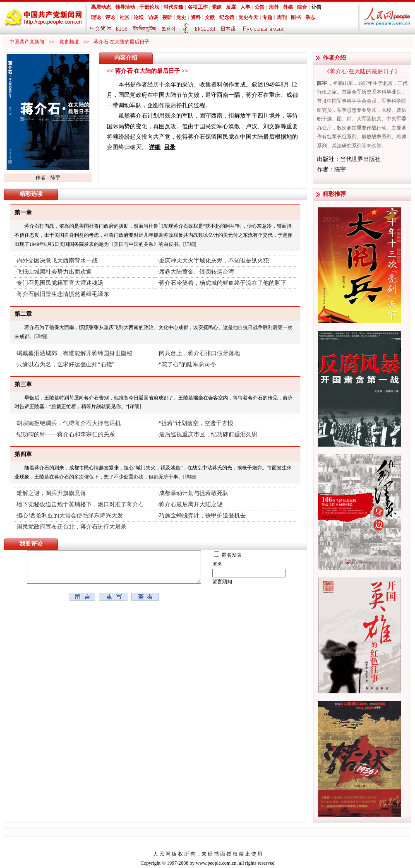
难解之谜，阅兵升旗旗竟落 (51, 493)
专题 (267, 17)
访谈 (153, 17)
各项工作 (198, 7)
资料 (196, 17)
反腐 (231, 7)
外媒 (288, 7)
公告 (259, 7)
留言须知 (228, 582)
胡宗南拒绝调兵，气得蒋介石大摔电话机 (69, 423)
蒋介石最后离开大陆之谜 (191, 504)
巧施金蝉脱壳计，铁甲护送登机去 (202, 516)
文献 (210, 17)
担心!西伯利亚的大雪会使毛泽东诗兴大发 (70, 516)
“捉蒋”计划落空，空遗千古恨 (196, 423)
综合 (302, 7)
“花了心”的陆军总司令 (187, 364)
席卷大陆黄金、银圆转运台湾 (197, 272)
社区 (125, 17)
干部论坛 (149, 7)
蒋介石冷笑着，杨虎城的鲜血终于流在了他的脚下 (223, 283)
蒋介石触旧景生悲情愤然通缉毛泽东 (63, 294)
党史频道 (69, 42)
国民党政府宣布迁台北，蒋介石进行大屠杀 (72, 527)
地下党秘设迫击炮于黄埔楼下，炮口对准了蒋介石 (80, 504)
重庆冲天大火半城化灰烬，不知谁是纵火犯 (214, 261)
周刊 (282, 17)
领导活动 (125, 7)
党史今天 (248, 17)
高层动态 (101, 7)
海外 (274, 7)
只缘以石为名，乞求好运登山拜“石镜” (65, 364)
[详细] (190, 244)
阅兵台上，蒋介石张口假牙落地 (199, 353)
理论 (96, 17)
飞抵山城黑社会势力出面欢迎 (54, 272)
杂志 (310, 17)
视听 (167, 17)
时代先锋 (173, 7)
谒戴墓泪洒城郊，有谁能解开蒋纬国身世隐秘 (74, 353)
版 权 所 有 (184, 854)
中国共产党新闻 (27, 42)
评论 (110, 17)
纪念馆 (227, 17)
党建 (217, 7)
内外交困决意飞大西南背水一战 (57, 261)
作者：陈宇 (48, 178)
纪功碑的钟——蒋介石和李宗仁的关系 (66, 434)
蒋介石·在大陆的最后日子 (121, 42)
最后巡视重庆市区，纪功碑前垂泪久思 (208, 434)
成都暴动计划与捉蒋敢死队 (194, 493)
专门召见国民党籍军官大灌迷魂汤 (60, 283)
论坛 (139, 17)
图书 (296, 17)
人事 (245, 7)
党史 (181, 17)
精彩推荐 (334, 194)
